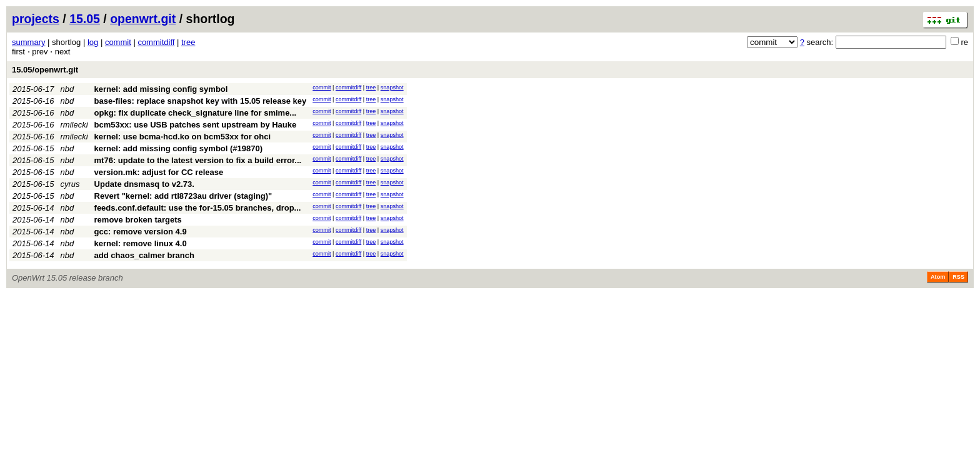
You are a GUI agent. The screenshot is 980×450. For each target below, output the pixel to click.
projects (36, 19)
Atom (938, 277)
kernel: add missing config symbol (161, 89)
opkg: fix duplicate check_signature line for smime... (196, 113)
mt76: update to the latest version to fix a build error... (198, 160)
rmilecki (74, 125)
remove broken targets (138, 220)
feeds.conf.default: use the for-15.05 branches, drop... (198, 208)
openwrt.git (143, 19)
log (93, 42)
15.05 (85, 19)
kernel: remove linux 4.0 (141, 243)
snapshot (392, 87)
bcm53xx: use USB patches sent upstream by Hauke (196, 125)
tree (188, 42)
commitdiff (156, 42)
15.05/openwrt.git (45, 70)
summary (28, 42)
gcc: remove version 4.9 (141, 232)
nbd (67, 89)
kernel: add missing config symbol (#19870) (178, 148)
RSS (958, 277)
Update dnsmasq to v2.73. (144, 184)
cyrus (70, 184)
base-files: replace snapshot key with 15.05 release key (201, 101)
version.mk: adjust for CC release (159, 172)
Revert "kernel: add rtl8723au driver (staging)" (183, 196)
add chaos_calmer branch (144, 255)
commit (118, 42)
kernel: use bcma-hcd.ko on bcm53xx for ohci (182, 137)
